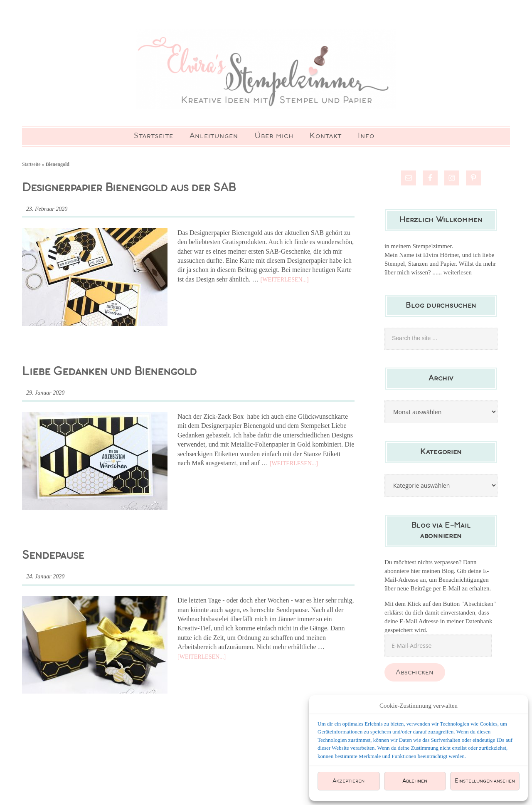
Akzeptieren (349, 781)
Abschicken (415, 676)
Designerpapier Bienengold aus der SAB (129, 192)
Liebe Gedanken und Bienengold (109, 376)
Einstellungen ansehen (485, 781)
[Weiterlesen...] (285, 283)
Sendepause (53, 559)
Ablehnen (415, 781)
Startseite (31, 168)
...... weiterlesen (452, 276)
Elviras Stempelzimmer (266, 71)
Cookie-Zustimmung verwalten (419, 706)
